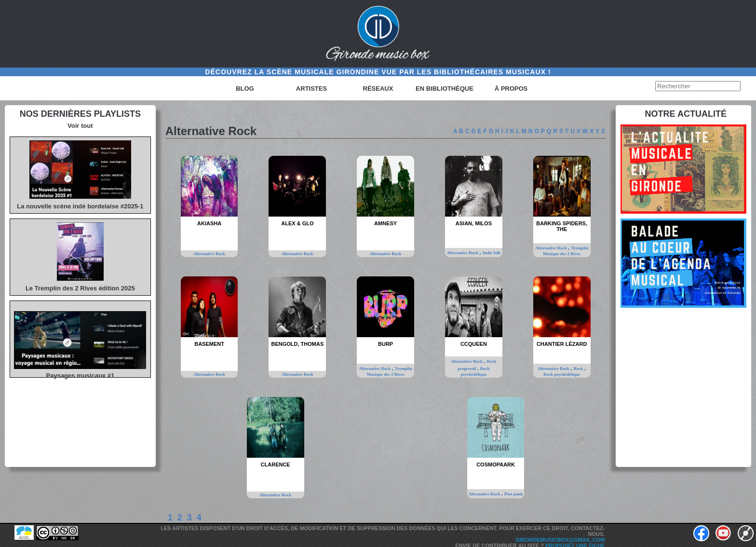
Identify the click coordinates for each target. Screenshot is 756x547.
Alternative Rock (209, 254)
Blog (245, 89)
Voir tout (80, 126)
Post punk (514, 494)
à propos (511, 89)
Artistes (311, 89)
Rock (579, 369)
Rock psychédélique (562, 374)
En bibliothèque (445, 89)
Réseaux (378, 89)
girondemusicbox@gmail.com (560, 540)
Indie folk (492, 253)
